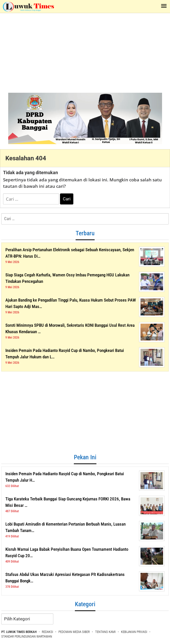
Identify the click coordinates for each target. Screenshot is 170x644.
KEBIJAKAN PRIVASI (134, 632)
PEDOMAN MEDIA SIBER (74, 632)
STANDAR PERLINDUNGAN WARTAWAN (27, 636)
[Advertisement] (85, 52)
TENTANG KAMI (105, 632)
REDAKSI (47, 632)
